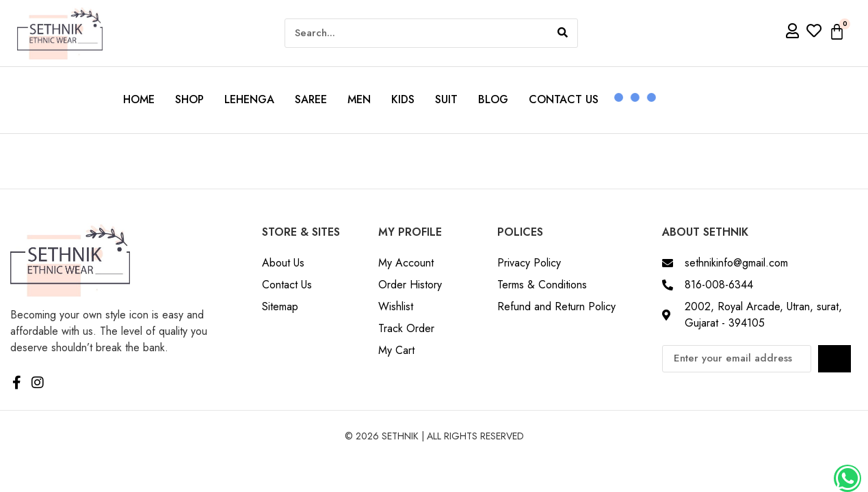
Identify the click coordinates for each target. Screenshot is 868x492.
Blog (493, 99)
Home (139, 99)
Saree (311, 99)
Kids (403, 99)
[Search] (563, 33)
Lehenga (249, 99)
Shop (189, 99)
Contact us (564, 99)
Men (359, 99)
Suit (446, 99)
